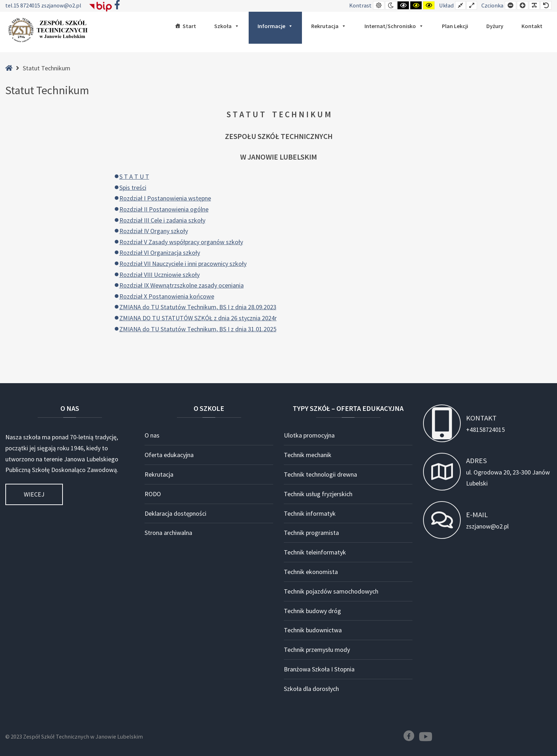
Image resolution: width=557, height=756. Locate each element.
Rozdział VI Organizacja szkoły (160, 253)
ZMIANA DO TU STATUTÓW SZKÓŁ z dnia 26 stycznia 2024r (198, 318)
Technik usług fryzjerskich (318, 494)
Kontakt (532, 26)
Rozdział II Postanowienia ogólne (164, 209)
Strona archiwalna (168, 533)
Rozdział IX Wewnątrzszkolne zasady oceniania (182, 285)
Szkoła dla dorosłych (311, 689)
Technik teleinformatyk (315, 552)
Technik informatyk (310, 513)
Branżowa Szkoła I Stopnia (319, 669)
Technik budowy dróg (312, 611)
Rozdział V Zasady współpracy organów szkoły (181, 242)
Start (189, 26)
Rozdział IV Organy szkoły (154, 231)
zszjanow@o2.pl (61, 5)
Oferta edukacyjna (169, 455)
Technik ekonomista (311, 572)
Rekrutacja (329, 26)
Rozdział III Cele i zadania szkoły (162, 220)
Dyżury (495, 26)
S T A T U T (134, 176)
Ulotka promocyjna (309, 435)
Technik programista (311, 533)
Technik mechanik (308, 455)
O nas (152, 435)
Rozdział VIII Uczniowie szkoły (159, 275)
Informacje (275, 26)
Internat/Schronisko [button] (394, 26)
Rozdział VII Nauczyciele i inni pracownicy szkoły (183, 264)
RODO (153, 494)
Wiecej (34, 494)
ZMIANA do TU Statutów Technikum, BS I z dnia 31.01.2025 (198, 329)
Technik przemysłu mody (317, 650)
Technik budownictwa (313, 630)
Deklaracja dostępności (175, 513)
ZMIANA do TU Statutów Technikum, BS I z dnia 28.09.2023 (198, 307)
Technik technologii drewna (320, 474)
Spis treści (133, 187)
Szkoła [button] (227, 26)
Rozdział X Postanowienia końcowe (167, 296)
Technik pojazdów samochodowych (331, 591)
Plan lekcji (455, 26)
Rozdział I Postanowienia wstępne (165, 198)
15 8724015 (27, 5)
